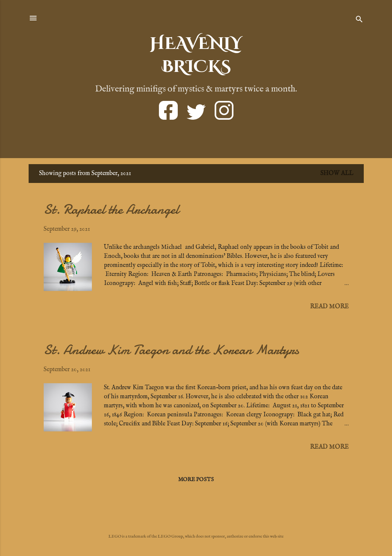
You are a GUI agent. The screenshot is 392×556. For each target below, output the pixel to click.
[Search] (359, 21)
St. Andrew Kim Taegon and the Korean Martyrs (171, 350)
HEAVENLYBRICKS (196, 55)
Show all (337, 174)
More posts (196, 480)
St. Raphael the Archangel (111, 209)
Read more (329, 307)
